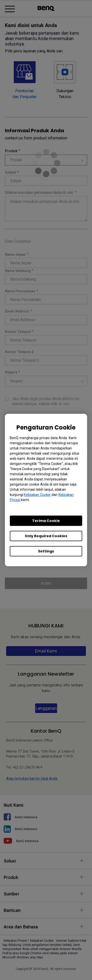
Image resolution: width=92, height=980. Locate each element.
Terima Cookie (46, 521)
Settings (46, 551)
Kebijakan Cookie (37, 495)
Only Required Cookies (46, 536)
